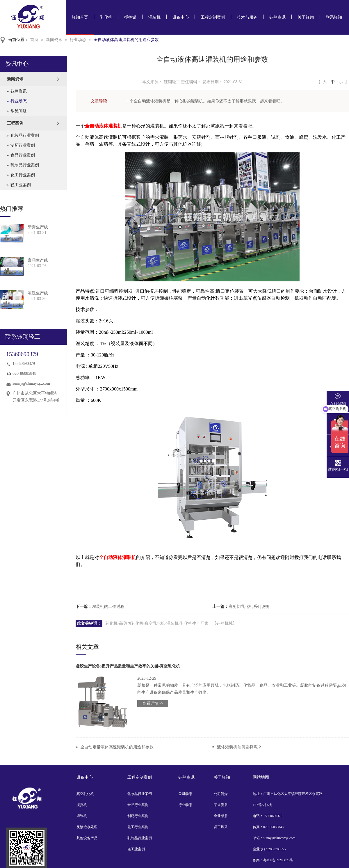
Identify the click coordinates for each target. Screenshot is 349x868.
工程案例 (15, 123)
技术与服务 (247, 17)
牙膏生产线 (38, 227)
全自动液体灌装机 (104, 126)
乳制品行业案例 (25, 165)
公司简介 (221, 794)
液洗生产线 (38, 293)
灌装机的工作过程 (108, 607)
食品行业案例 (23, 155)
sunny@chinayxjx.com (31, 383)
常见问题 (19, 111)
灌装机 (154, 17)
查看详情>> (153, 703)
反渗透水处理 (87, 827)
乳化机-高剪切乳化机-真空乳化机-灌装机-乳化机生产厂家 (157, 623)
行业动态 (78, 40)
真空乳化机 (85, 794)
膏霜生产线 (38, 260)
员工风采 (221, 827)
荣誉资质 (221, 805)
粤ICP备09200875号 (278, 860)
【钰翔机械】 (225, 623)
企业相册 (221, 816)
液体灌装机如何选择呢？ (239, 747)
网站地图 (261, 777)
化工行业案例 (23, 175)
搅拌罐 (130, 17)
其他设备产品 (87, 838)
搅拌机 (82, 805)
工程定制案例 (213, 17)
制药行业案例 (23, 145)
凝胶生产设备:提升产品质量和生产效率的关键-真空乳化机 (128, 666)
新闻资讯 (54, 40)
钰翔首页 (80, 17)
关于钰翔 (306, 17)
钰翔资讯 (277, 17)
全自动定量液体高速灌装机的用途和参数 (117, 747)
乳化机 (106, 17)
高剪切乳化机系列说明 (249, 607)
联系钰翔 (334, 17)
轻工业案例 (21, 185)
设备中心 (181, 17)
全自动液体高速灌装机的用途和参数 (126, 40)
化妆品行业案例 (25, 135)
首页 (34, 40)
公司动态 (185, 794)
